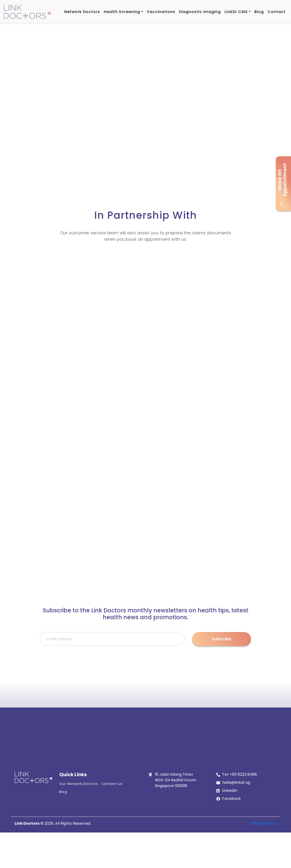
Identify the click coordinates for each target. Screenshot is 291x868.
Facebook (232, 799)
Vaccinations (161, 12)
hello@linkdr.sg (236, 782)
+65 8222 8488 (243, 774)
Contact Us (112, 784)
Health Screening (122, 12)
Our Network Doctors (79, 784)
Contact (277, 12)
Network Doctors (82, 12)
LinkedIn (230, 790)
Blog (259, 12)
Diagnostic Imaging (200, 12)
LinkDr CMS (236, 12)
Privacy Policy (264, 823)
